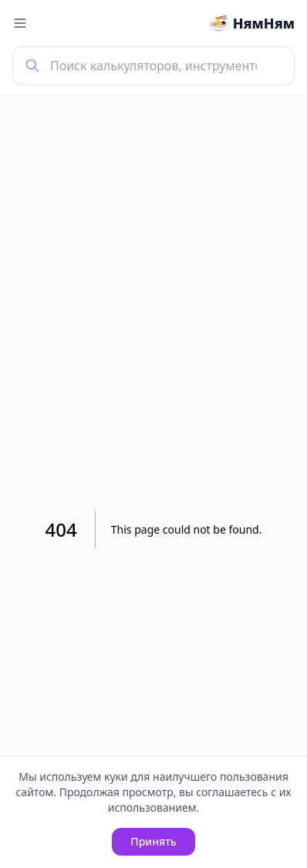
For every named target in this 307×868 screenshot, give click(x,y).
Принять (153, 841)
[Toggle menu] (20, 23)
